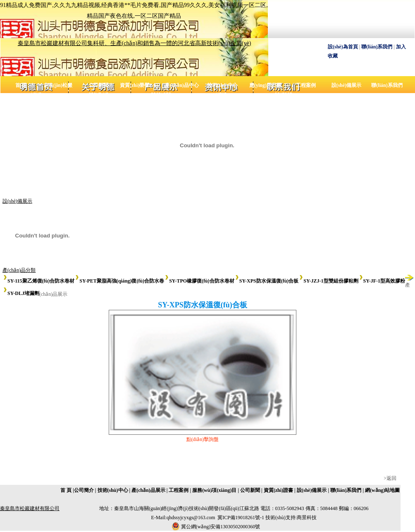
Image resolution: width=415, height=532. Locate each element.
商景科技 (307, 518)
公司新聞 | (251, 490)
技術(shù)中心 (222, 85)
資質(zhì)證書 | (280, 490)
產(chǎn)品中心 (182, 85)
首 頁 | (67, 490)
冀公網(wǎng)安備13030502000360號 (221, 527)
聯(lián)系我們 (377, 47)
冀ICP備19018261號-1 (241, 518)
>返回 (390, 478)
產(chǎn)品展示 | (149, 490)
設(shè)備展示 (347, 85)
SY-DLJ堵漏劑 (21, 293)
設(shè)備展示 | (313, 490)
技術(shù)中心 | (114, 490)
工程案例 (306, 85)
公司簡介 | (85, 490)
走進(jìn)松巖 (58, 85)
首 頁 (21, 85)
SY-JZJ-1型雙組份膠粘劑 (328, 281)
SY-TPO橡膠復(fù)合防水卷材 (199, 281)
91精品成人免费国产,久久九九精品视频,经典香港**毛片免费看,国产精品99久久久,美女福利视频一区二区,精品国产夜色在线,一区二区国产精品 (134, 11)
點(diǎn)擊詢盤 (203, 439)
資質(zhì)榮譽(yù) (139, 85)
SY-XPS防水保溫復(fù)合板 (267, 281)
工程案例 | (180, 490)
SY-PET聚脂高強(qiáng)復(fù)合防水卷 (119, 281)
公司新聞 (98, 85)
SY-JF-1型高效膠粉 (382, 281)
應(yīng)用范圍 (265, 85)
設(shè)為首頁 (343, 47)
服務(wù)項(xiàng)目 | (215, 490)
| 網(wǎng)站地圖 (381, 490)
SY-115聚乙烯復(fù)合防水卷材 (38, 281)
